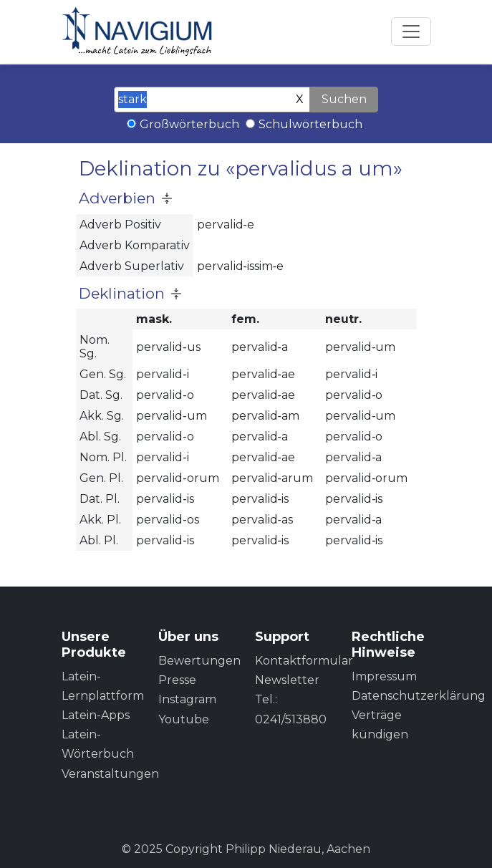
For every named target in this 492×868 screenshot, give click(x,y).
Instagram (187, 699)
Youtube (184, 719)
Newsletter (287, 680)
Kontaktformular (304, 661)
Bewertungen (199, 661)
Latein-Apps (96, 715)
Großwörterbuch (189, 124)
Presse (177, 680)
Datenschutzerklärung (419, 696)
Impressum (384, 676)
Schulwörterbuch (310, 124)
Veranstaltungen (110, 774)
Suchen (344, 99)
